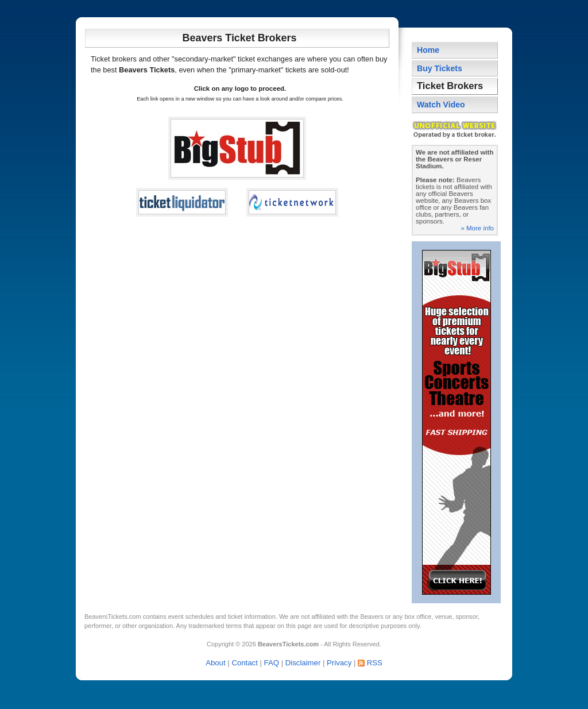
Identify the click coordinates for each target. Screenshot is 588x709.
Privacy (339, 663)
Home (428, 50)
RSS (375, 663)
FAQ (272, 663)
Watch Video (441, 105)
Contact (244, 663)
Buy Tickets (440, 68)
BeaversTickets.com (113, 616)
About (215, 663)
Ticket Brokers (450, 86)
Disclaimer (303, 663)
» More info (477, 228)
